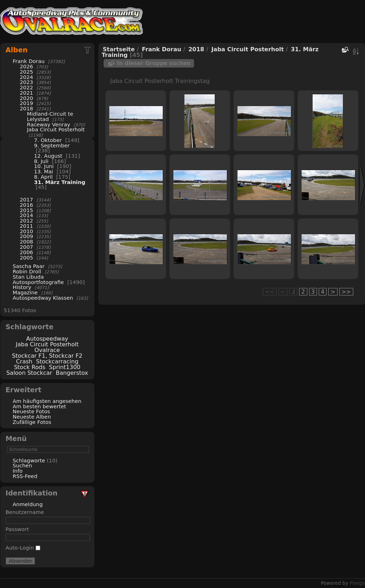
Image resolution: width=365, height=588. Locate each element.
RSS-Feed (25, 476)
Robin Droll (27, 271)
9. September (52, 145)
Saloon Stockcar (29, 373)
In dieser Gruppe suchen (154, 63)
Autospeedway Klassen (43, 298)
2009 (27, 236)
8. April (43, 177)
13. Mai (44, 171)
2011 (27, 226)
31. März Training (60, 182)
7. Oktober (48, 140)
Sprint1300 (64, 367)
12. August (48, 156)
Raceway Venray (49, 124)
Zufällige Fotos (32, 422)
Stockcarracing (57, 361)
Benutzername (25, 512)
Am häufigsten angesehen (47, 401)
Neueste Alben (32, 417)
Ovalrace (47, 350)
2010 (27, 231)
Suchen (22, 465)
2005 (27, 258)
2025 (27, 72)
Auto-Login (23, 548)
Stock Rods (30, 367)
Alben (17, 50)
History (22, 287)
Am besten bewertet (40, 406)
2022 (27, 87)
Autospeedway (47, 339)
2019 (27, 103)
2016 (27, 205)
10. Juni (44, 166)
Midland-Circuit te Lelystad (50, 116)
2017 (27, 199)
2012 (27, 220)
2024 (27, 77)
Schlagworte (29, 460)
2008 (27, 241)
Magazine (25, 292)
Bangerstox (72, 373)
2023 (27, 82)
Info (18, 471)
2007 (27, 247)
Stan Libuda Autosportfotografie (39, 279)
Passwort (17, 529)
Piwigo (357, 583)
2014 (27, 215)
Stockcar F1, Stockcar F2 (47, 356)
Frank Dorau (29, 61)
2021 (27, 93)
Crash (24, 361)
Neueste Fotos (32, 411)
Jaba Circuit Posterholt (56, 129)
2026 (27, 66)
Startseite (119, 49)
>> (346, 292)
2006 (27, 252)
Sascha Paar (29, 266)
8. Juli (41, 161)
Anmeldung (28, 504)
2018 (27, 108)
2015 (27, 210)
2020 (27, 98)
